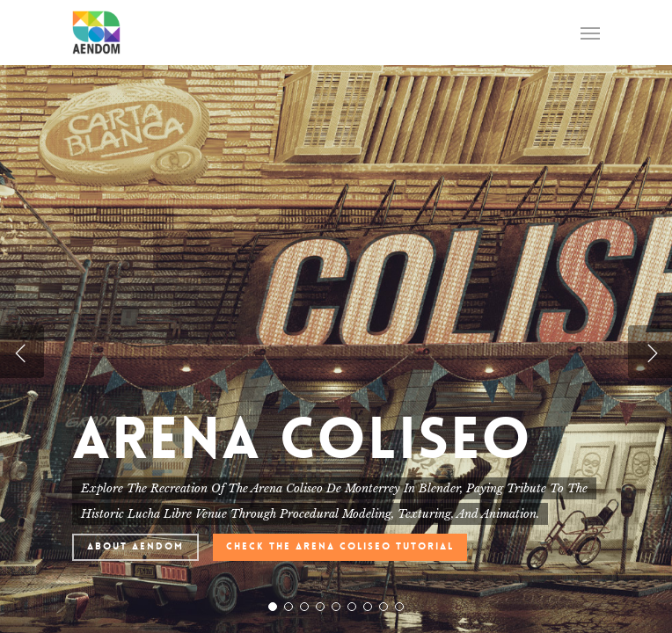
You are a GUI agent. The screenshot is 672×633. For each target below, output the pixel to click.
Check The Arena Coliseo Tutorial (340, 546)
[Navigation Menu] (590, 33)
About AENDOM (135, 546)
